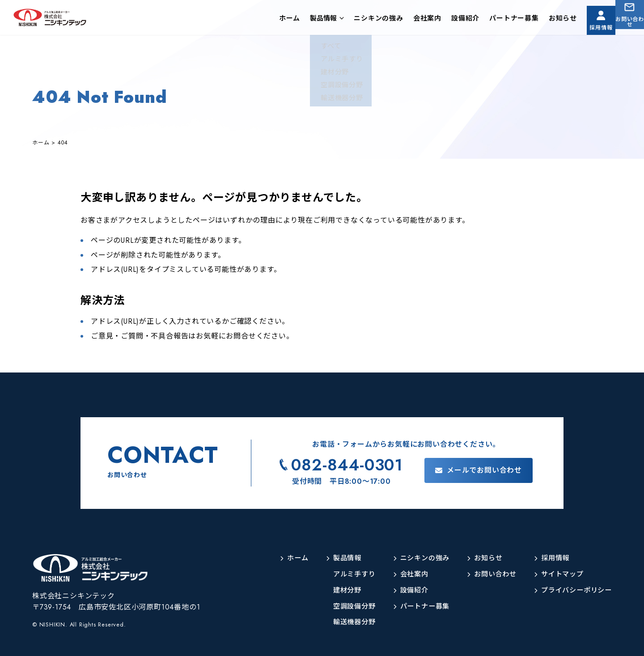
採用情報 (583, 26)
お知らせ (540, 20)
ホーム (266, 20)
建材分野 (335, 590)
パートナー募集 (491, 20)
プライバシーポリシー (574, 590)
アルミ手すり (343, 574)
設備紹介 (442, 20)
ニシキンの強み (355, 20)
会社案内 (404, 20)
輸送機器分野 (343, 622)
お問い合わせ (624, 26)
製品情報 (300, 20)
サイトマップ (559, 574)
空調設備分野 (343, 607)
